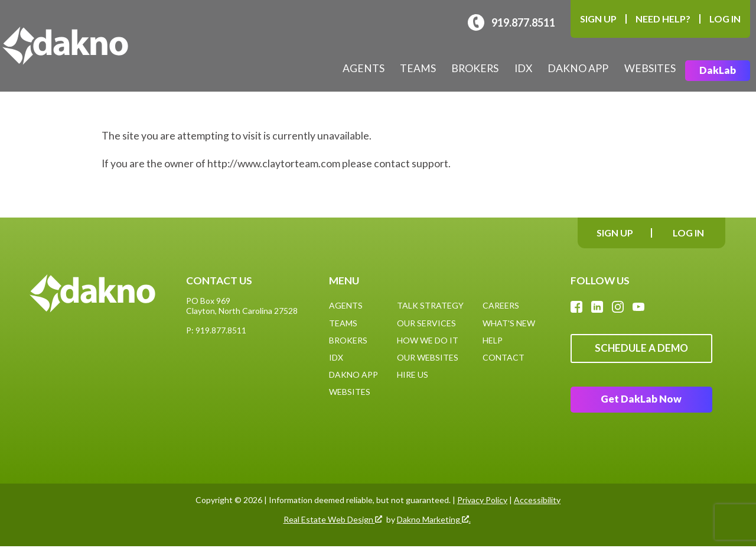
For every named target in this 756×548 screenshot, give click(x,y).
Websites (650, 69)
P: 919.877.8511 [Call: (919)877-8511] (216, 331)
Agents (364, 69)
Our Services (426, 323)
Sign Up (598, 19)
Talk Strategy (430, 306)
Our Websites (428, 357)
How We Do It (428, 340)
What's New (509, 323)
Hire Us (413, 374)
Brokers (475, 69)
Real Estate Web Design (333, 521)
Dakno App (578, 69)
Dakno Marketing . (434, 521)
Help (493, 340)
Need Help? (663, 19)
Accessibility (537, 502)
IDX (523, 69)
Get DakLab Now (641, 401)
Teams (418, 69)
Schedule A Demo (641, 349)
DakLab (718, 71)
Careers (501, 306)
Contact (504, 357)
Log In (725, 19)
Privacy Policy (482, 502)
